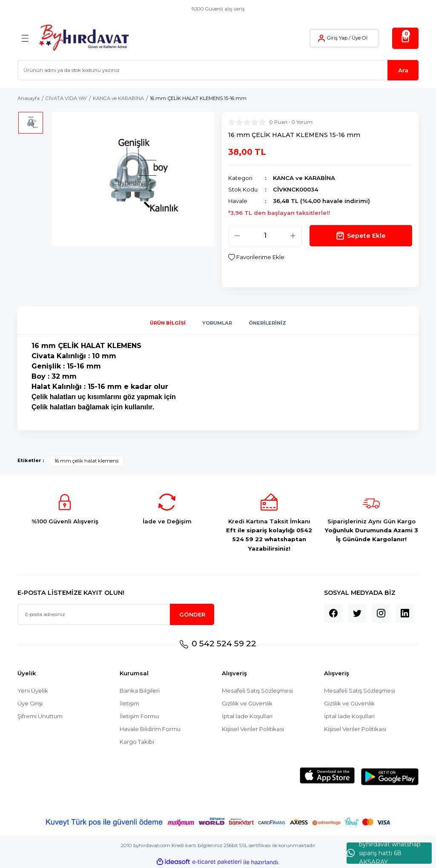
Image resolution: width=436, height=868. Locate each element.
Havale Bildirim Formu (150, 729)
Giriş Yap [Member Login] (337, 38)
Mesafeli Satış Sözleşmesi (257, 691)
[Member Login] (321, 38)
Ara (403, 70)
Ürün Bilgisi (168, 323)
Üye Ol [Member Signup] (360, 38)
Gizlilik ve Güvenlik (247, 703)
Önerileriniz (267, 323)
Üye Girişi (30, 703)
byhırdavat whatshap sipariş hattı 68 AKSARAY (384, 853)
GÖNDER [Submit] (192, 614)
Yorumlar (217, 323)
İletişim (129, 703)
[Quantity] (265, 236)
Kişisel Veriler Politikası (253, 729)
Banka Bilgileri (140, 691)
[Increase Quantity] (293, 236)
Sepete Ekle (361, 236)
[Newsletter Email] (116, 614)
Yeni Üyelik (33, 691)
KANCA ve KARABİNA (304, 178)
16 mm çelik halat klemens (86, 461)
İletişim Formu (139, 716)
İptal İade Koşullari (247, 716)
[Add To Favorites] (256, 257)
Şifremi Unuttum (40, 716)
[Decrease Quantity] (237, 236)
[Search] (218, 70)
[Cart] (405, 38)
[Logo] (84, 38)
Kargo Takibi (137, 742)
